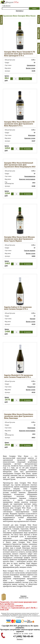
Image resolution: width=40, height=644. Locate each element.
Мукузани (32, 135)
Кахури (33, 319)
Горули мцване (30, 251)
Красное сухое (30, 138)
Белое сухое (31, 68)
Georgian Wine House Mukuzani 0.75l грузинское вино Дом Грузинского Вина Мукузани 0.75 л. (19, 124)
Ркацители (31, 387)
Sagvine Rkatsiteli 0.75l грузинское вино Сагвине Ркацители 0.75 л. (19, 376)
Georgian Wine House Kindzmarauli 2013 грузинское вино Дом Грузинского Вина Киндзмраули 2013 (20, 165)
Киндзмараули (30, 176)
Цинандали (31, 65)
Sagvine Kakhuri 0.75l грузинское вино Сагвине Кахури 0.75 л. (18, 308)
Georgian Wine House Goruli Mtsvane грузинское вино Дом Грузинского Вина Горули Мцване (19, 239)
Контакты (19, 11)
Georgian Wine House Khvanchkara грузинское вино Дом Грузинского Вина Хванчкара (19, 416)
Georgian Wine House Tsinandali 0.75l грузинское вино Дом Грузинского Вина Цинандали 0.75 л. (20, 54)
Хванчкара (31, 428)
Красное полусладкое (27, 179)
